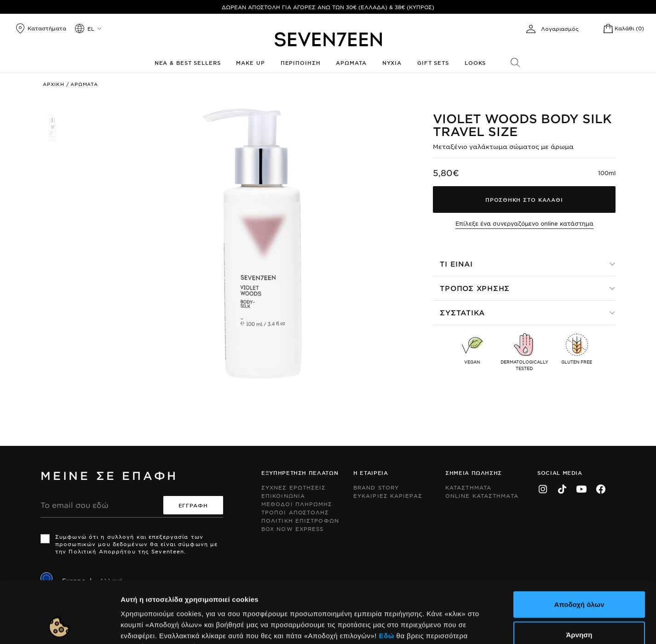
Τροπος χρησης (475, 288)
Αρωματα (351, 63)
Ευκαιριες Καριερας (388, 496)
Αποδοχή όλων (579, 546)
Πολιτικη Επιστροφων (300, 520)
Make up (250, 63)
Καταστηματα (468, 487)
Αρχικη (54, 84)
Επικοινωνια (283, 496)
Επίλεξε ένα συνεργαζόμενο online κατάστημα (524, 223)
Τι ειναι (456, 264)
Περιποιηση (301, 63)
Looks (475, 63)
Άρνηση (579, 577)
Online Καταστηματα (482, 496)
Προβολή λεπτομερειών (462, 626)
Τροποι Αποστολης (295, 512)
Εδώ (387, 578)
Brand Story (376, 487)
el (91, 28)
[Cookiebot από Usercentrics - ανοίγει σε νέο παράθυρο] (60, 626)
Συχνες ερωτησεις (294, 487)
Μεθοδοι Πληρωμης (297, 504)
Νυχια (392, 63)
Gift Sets (433, 63)
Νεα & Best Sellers (188, 63)
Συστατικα (462, 312)
